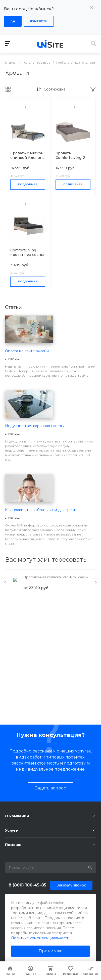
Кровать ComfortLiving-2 (70, 155)
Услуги (12, 830)
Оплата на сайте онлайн (27, 351)
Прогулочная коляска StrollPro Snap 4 (56, 577)
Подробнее (28, 184)
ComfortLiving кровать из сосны (27, 252)
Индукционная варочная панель (34, 426)
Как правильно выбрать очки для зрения (42, 510)
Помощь (13, 845)
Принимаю (51, 951)
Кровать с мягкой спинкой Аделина (27, 155)
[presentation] (5, 582)
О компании (17, 816)
